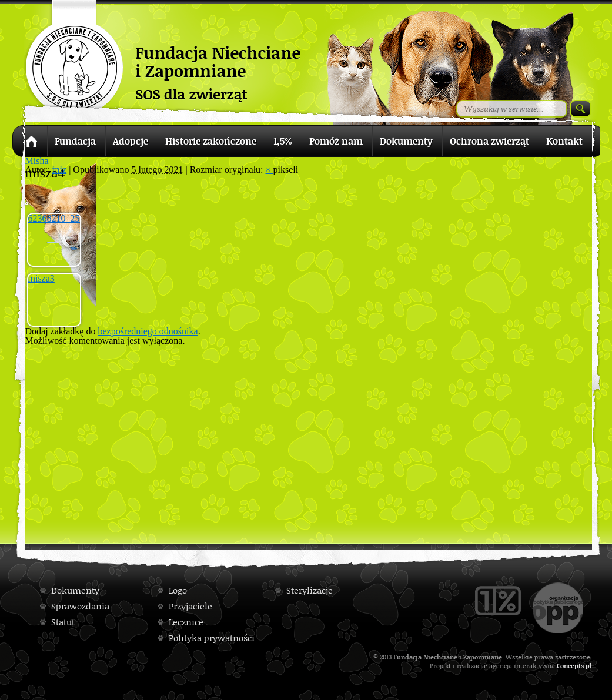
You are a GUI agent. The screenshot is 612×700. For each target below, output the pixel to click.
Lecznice (186, 622)
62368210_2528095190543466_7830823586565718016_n (55, 218)
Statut (63, 622)
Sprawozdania (80, 606)
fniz (59, 170)
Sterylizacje (310, 590)
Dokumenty (75, 590)
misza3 (41, 278)
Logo (178, 590)
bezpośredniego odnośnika (148, 331)
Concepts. (571, 666)
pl (589, 666)
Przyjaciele (190, 606)
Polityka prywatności (212, 638)
